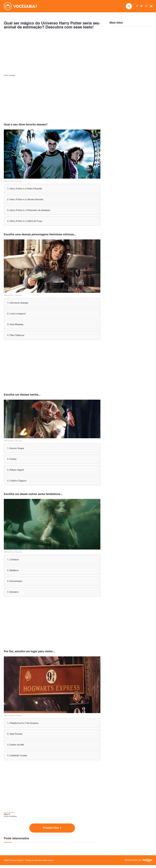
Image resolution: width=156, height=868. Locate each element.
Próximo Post (52, 831)
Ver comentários (10, 819)
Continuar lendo (9, 815)
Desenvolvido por (139, 863)
